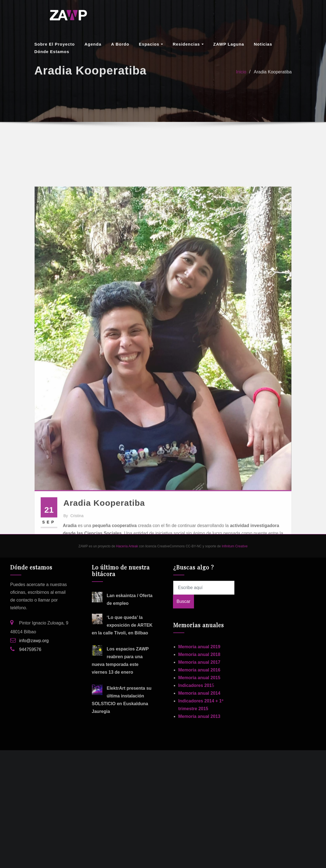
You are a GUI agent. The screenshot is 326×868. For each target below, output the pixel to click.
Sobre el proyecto (55, 44)
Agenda (93, 44)
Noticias (263, 44)
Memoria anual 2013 (199, 716)
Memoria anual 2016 (199, 670)
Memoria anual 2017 (199, 662)
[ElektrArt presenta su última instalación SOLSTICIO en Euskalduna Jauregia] (97, 690)
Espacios (151, 44)
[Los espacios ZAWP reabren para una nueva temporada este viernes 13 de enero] (97, 650)
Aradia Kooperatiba (273, 75)
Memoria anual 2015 (199, 678)
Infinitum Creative (235, 546)
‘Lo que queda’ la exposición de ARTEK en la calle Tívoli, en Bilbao (122, 625)
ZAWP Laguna (229, 44)
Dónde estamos (52, 52)
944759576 (30, 649)
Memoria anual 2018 (199, 654)
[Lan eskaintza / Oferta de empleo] (97, 597)
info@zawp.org (34, 641)
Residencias (188, 44)
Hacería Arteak (127, 546)
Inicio (241, 75)
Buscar (183, 601)
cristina (73, 590)
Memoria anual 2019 (199, 647)
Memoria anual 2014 (199, 693)
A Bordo (120, 44)
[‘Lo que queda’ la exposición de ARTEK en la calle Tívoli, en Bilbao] (97, 619)
